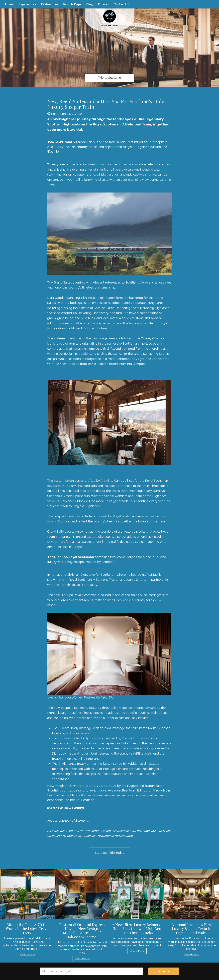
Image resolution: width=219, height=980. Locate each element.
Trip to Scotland (110, 78)
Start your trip (164, 971)
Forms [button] (103, 4)
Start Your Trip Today (109, 853)
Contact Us (121, 4)
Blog (90, 4)
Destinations (50, 4)
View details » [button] (27, 955)
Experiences (27, 4)
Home (9, 4)
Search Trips (72, 4)
